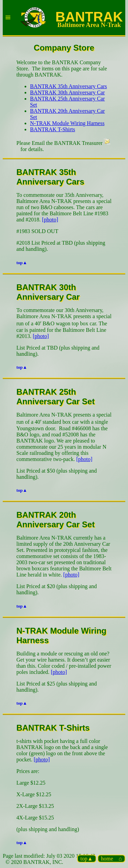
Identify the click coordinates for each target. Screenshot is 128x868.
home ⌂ (111, 859)
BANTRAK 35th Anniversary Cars (68, 86)
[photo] (50, 220)
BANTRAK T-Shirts (53, 129)
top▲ (87, 859)
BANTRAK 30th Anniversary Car (67, 92)
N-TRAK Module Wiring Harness (67, 123)
